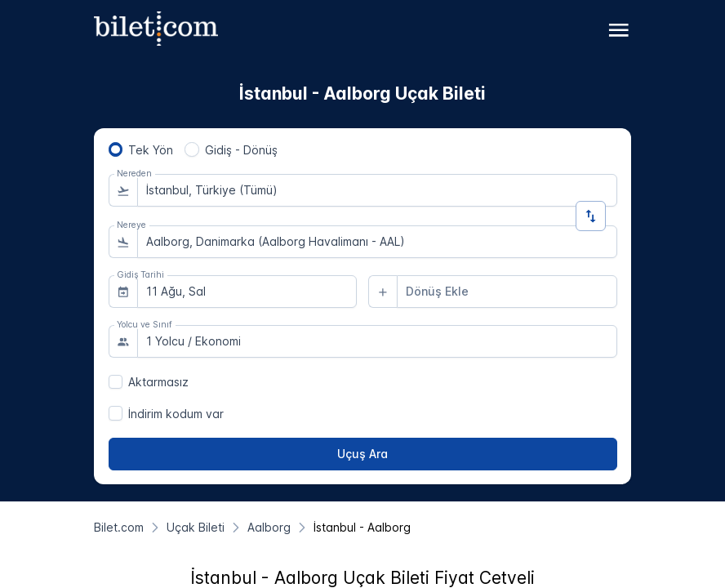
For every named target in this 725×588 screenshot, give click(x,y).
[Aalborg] (269, 527)
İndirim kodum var (176, 414)
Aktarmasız (158, 382)
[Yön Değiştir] (591, 216)
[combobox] (377, 190)
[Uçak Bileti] (196, 527)
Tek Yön (151, 150)
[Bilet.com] (119, 527)
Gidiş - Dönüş (241, 150)
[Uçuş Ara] (363, 454)
